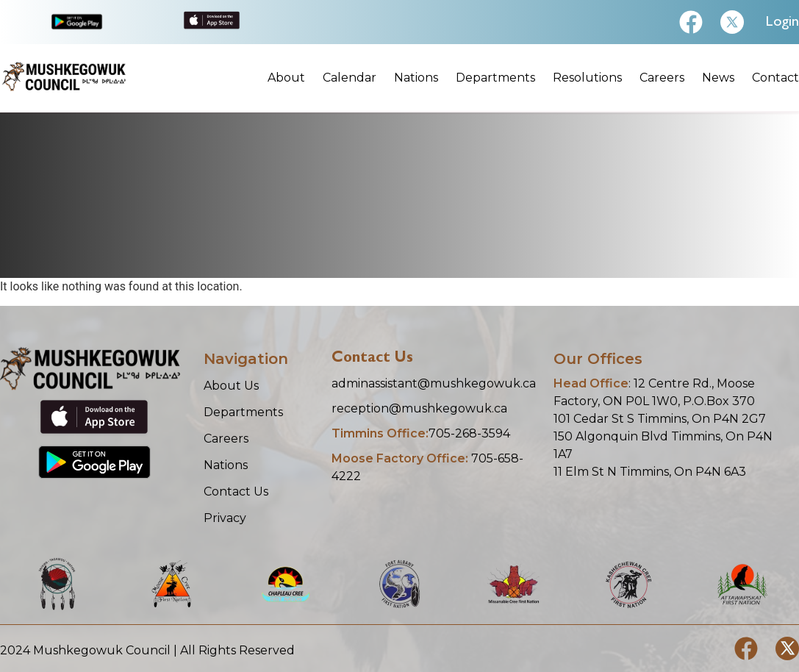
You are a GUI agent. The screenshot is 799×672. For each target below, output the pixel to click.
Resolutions (587, 78)
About (286, 78)
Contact (775, 78)
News (718, 78)
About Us (231, 386)
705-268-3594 (421, 433)
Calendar (350, 78)
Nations (416, 78)
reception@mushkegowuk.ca (419, 408)
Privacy (225, 518)
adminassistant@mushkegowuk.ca (434, 383)
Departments (495, 78)
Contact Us (236, 492)
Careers (662, 78)
